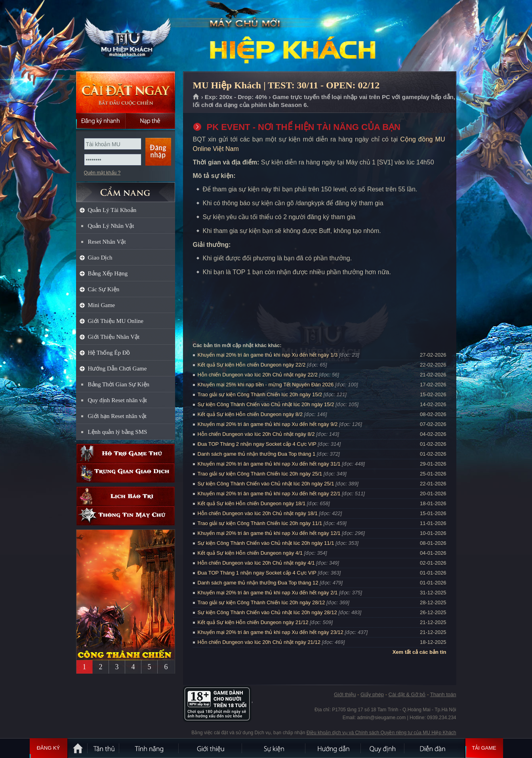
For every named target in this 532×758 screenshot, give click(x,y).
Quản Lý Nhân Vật (111, 226)
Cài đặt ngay (126, 92)
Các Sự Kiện (104, 289)
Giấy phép (372, 694)
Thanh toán (443, 694)
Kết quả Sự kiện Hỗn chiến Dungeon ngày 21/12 (253, 622)
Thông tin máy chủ (126, 516)
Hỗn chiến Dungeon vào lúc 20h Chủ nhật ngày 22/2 (258, 375)
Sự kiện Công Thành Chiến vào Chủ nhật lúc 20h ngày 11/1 (266, 543)
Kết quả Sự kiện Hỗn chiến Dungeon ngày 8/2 (250, 414)
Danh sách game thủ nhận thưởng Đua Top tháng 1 (257, 454)
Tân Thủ (104, 748)
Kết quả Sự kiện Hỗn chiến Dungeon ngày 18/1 (252, 503)
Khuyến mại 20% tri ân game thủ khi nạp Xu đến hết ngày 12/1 (269, 533)
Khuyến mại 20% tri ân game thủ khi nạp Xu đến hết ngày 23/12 (271, 632)
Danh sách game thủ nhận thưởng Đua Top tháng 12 (258, 583)
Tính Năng (149, 748)
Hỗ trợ (126, 453)
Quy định (383, 748)
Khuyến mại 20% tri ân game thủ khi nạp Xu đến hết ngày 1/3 (268, 355)
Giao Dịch (100, 258)
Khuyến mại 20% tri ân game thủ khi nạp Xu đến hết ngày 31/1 (269, 464)
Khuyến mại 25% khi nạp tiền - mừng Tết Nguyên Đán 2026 (266, 385)
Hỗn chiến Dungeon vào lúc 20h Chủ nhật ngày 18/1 (258, 513)
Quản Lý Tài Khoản (112, 210)
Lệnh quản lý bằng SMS (118, 432)
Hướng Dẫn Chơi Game (117, 368)
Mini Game (102, 305)
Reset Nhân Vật (107, 242)
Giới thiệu (345, 694)
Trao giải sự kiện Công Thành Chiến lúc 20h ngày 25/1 (260, 474)
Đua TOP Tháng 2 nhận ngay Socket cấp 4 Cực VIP (257, 444)
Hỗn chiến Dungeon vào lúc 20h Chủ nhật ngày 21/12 (259, 642)
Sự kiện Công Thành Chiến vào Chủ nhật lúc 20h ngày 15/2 (266, 404)
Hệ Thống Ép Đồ (109, 353)
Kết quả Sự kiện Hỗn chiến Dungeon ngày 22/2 (252, 365)
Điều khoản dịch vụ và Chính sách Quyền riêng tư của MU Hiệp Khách (381, 733)
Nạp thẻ (150, 121)
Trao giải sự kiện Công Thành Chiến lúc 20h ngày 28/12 (261, 602)
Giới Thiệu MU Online (116, 321)
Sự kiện (274, 748)
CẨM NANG (126, 189)
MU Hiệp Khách (125, 36)
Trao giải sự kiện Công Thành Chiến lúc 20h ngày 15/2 (260, 394)
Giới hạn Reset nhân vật (117, 416)
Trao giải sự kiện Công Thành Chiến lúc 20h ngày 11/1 (260, 523)
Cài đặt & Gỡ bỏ (407, 694)
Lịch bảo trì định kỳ (126, 496)
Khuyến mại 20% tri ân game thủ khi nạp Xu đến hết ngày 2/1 (268, 593)
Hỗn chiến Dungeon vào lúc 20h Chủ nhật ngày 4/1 (256, 563)
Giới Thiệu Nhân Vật (114, 337)
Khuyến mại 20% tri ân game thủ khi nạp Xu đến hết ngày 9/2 (268, 424)
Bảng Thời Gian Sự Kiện (119, 384)
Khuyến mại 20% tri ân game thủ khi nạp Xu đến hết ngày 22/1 (269, 494)
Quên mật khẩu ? (102, 173)
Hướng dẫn (334, 748)
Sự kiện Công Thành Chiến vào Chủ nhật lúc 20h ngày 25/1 (266, 484)
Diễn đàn (435, 748)
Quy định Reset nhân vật (117, 400)
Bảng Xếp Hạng (108, 273)
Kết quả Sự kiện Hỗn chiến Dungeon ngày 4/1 (250, 553)
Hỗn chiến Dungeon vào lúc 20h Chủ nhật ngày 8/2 (256, 434)
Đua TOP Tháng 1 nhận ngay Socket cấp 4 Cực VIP (257, 573)
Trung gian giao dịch (126, 473)
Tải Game (484, 748)
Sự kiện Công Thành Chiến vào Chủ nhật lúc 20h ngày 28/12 (267, 612)
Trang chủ (196, 97)
